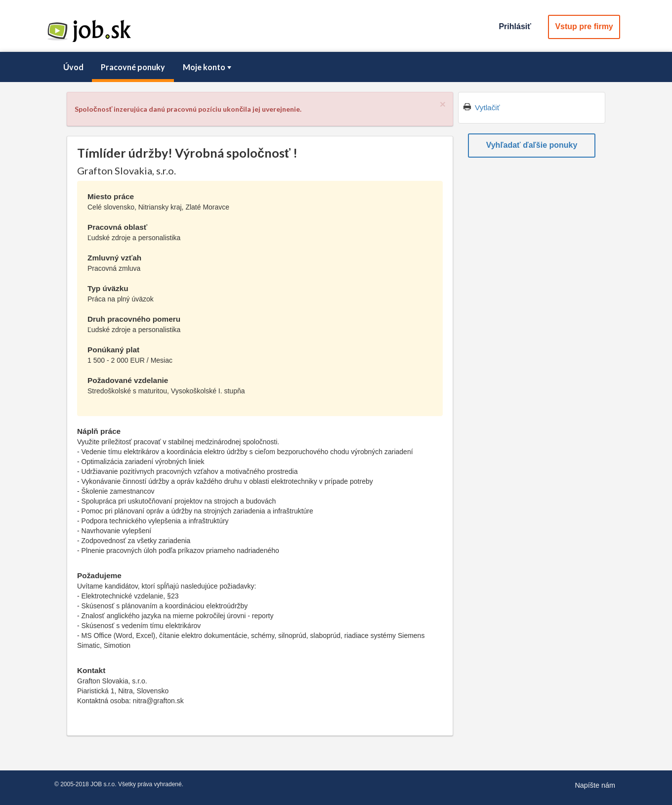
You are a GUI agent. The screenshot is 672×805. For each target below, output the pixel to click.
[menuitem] (73, 67)
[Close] (443, 104)
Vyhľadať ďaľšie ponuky (532, 145)
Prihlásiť (515, 26)
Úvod (73, 67)
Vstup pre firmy (584, 26)
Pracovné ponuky (133, 67)
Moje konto (208, 67)
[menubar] (336, 67)
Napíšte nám (595, 785)
